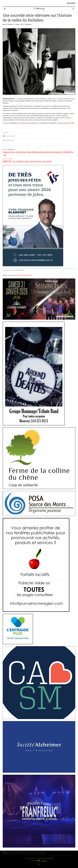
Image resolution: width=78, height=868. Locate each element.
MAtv (27, 123)
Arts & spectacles (9, 24)
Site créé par (34, 861)
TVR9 (72, 123)
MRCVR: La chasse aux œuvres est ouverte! (27, 161)
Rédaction (29, 24)
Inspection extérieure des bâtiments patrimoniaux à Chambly (38, 152)
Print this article (8, 140)
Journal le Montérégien (47, 858)
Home (6, 853)
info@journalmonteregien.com (23, 275)
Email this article (9, 136)
